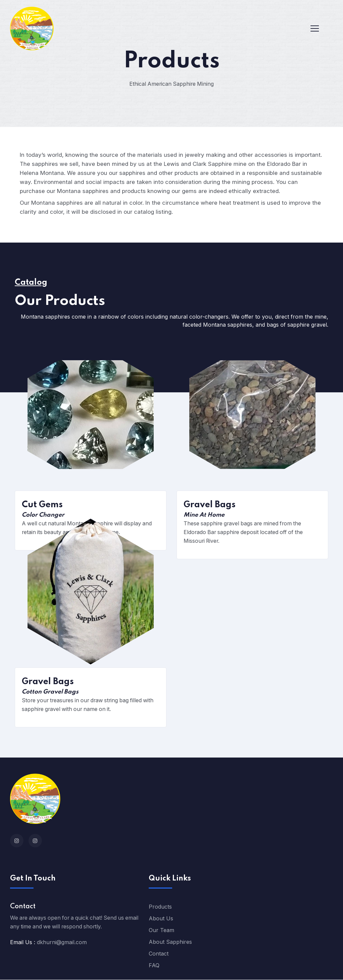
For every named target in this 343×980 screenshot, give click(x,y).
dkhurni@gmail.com (62, 942)
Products (160, 907)
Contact (159, 954)
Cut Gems (42, 505)
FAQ (154, 966)
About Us (161, 919)
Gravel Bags (210, 505)
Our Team (161, 930)
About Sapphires (170, 942)
